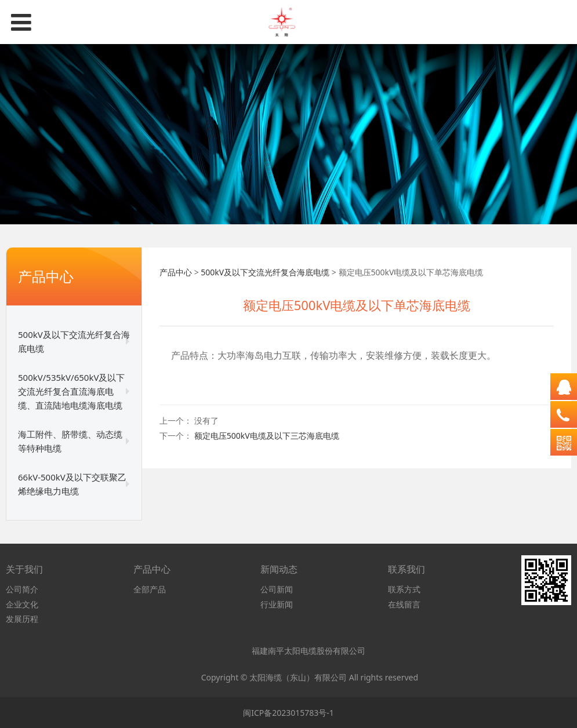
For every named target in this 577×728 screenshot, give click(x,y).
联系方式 (404, 589)
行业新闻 (277, 604)
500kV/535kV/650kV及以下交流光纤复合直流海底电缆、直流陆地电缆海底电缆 (71, 391)
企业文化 (22, 604)
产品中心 (176, 272)
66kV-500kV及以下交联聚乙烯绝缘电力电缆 (72, 484)
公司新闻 (277, 589)
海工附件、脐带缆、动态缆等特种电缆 (70, 441)
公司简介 (22, 589)
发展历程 (22, 619)
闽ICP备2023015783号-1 (288, 713)
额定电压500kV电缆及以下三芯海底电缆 (267, 436)
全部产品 (150, 589)
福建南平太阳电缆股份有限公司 (309, 651)
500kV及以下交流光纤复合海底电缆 (74, 341)
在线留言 (404, 604)
